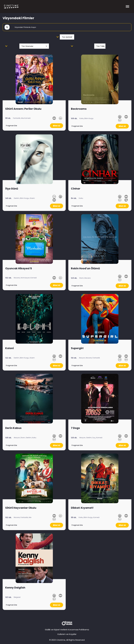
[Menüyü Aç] (127, 7)
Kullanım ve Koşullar (67, 634)
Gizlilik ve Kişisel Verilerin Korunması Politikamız (67, 630)
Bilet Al (57, 126)
